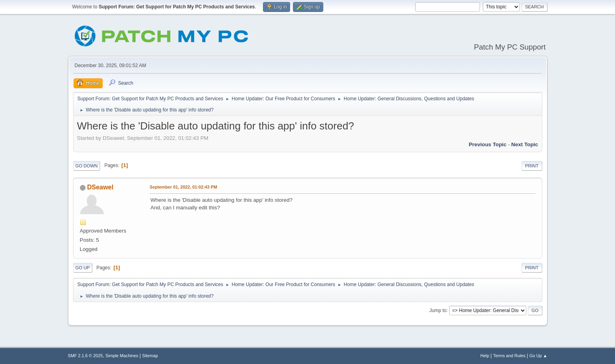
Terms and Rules (509, 356)
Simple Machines (122, 356)
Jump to (438, 310)
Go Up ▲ (538, 356)
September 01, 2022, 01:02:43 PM (184, 187)
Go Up (83, 268)
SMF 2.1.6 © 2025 (86, 356)
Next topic (524, 144)
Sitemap (150, 356)
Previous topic (488, 144)
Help (485, 356)
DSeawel (100, 187)
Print (532, 166)
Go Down (87, 166)
